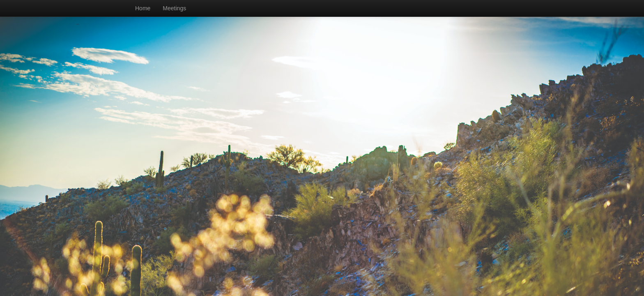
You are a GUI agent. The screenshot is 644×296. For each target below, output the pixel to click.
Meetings (174, 8)
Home (143, 8)
